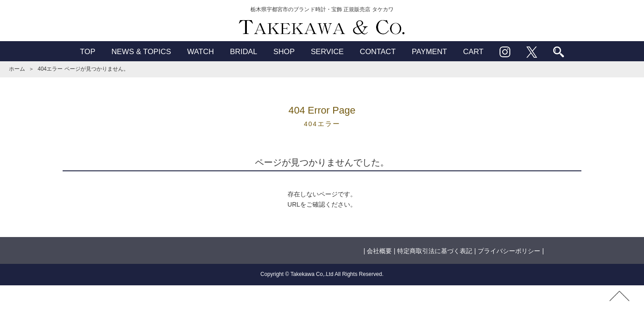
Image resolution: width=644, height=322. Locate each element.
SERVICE (327, 52)
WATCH (200, 52)
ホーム (17, 69)
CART (474, 52)
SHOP (284, 52)
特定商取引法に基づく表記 (435, 251)
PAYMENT (430, 52)
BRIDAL (244, 52)
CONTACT (378, 52)
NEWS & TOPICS (141, 52)
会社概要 (379, 251)
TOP (88, 52)
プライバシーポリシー (509, 251)
